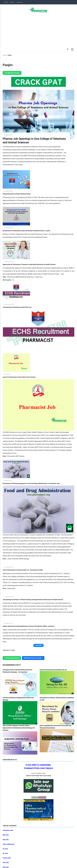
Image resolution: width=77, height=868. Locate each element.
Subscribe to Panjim (9, 650)
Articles (6, 2)
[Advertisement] (38, 30)
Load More (38, 645)
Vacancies (20, 2)
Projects (12, 2)
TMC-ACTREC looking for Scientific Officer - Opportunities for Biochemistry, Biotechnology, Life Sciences (19, 728)
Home (4, 55)
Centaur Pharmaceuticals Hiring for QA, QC (53, 670)
